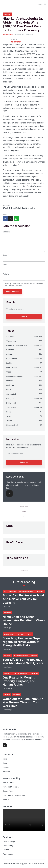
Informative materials (14, 376)
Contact (6, 767)
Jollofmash (16, 864)
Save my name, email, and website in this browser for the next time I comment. (24, 285)
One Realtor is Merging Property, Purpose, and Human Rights (19, 681)
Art (7, 336)
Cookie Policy (8, 791)
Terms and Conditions (11, 787)
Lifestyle (10, 381)
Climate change (12, 341)
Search (24, 316)
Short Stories (11, 407)
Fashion (9, 363)
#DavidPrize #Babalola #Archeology (20, 208)
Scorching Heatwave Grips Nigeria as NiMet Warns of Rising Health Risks (22, 642)
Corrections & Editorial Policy (14, 795)
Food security (12, 368)
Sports (9, 412)
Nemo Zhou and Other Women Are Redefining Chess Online (24, 620)
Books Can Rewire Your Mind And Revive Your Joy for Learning (23, 599)
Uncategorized (12, 425)
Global (9, 372)
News (9, 390)
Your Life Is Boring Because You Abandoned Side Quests (23, 661)
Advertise (6, 771)
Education (10, 354)
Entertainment (12, 359)
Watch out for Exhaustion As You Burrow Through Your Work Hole (23, 702)
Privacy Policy (8, 783)
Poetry (9, 399)
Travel (9, 416)
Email (5, 264)
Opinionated (11, 394)
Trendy (9, 421)
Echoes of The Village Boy (17, 345)
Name (6, 255)
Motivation (8, 14)
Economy (10, 350)
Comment (6, 232)
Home (5, 763)
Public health (11, 403)
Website (6, 274)
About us (6, 800)
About (5, 759)
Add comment (8, 34)
